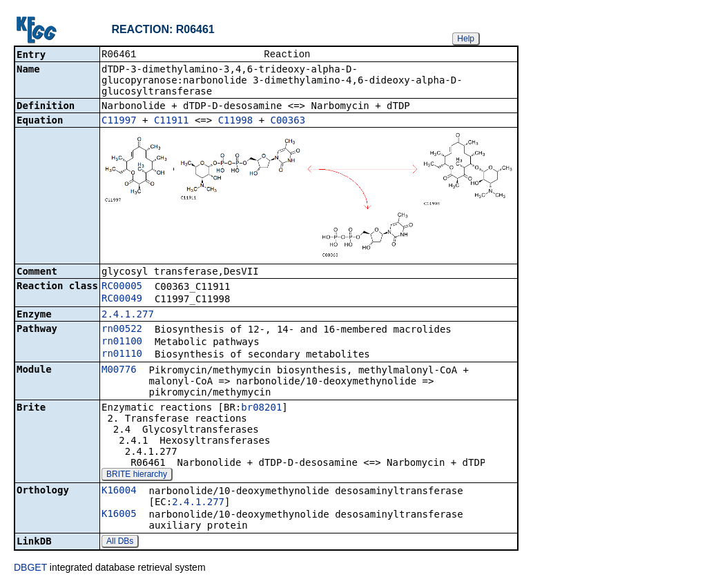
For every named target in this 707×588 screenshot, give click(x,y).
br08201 (261, 409)
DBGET (30, 569)
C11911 (172, 121)
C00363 (288, 121)
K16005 (119, 515)
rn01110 (122, 355)
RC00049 (122, 300)
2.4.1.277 (128, 315)
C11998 (236, 121)
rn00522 (122, 330)
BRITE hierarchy (137, 476)
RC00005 (122, 287)
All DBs (120, 542)
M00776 (119, 371)
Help (466, 39)
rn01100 (122, 342)
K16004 (119, 491)
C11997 (119, 121)
